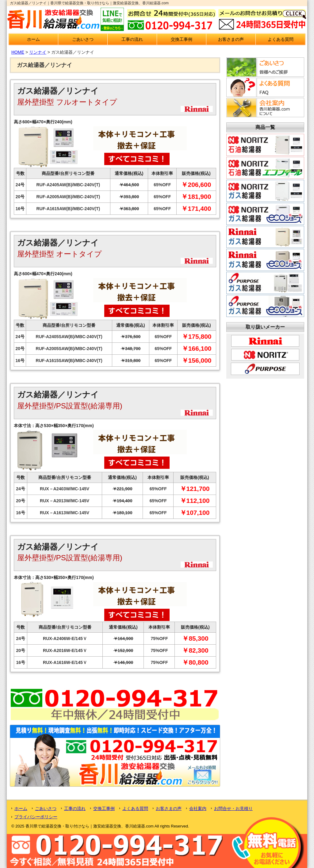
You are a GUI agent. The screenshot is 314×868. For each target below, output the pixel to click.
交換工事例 (182, 39)
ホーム (33, 39)
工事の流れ (132, 39)
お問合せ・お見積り (233, 808)
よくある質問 (281, 39)
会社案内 (198, 808)
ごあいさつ (83, 39)
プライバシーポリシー (36, 817)
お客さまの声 (231, 39)
